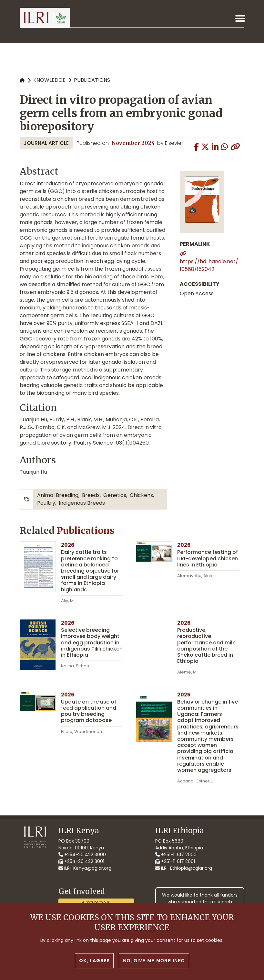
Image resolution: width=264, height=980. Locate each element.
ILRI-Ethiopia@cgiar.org (184, 868)
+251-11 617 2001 (175, 861)
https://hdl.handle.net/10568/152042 (209, 265)
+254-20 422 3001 (81, 861)
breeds (91, 495)
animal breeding (58, 495)
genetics (115, 495)
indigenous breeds (82, 503)
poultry (46, 503)
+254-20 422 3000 (82, 855)
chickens (141, 495)
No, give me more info (154, 962)
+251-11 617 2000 (176, 855)
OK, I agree (94, 962)
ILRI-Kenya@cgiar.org (85, 868)
